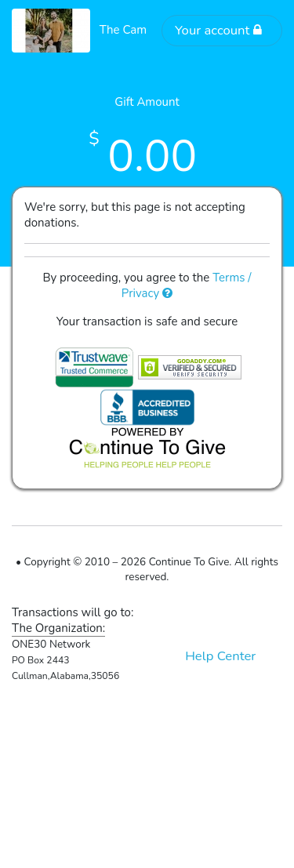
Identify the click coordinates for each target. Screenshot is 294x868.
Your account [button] (219, 30)
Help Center (220, 656)
